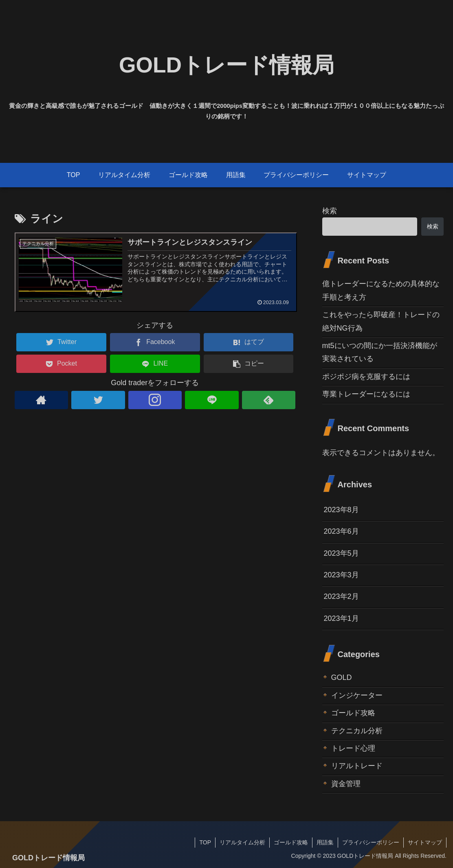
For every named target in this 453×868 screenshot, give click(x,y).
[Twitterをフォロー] (98, 400)
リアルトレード (357, 766)
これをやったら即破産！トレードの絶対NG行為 (381, 321)
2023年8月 (341, 510)
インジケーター (357, 695)
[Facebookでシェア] (155, 342)
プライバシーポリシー (371, 842)
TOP (205, 842)
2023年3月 (341, 575)
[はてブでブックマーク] (249, 342)
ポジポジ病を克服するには (366, 377)
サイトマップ (425, 842)
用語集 (325, 842)
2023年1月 (341, 618)
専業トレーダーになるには (366, 394)
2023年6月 (341, 531)
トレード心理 (353, 748)
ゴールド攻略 (353, 713)
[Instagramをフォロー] (155, 400)
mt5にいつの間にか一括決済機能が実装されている (380, 352)
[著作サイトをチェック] (42, 400)
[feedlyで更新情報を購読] (269, 400)
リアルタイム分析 (242, 842)
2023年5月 (341, 553)
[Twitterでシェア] (61, 342)
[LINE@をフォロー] (212, 400)
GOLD (342, 677)
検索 (330, 211)
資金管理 (346, 784)
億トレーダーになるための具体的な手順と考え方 (381, 290)
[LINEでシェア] (155, 364)
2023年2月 (341, 596)
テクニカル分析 (357, 731)
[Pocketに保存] (61, 364)
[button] (249, 364)
